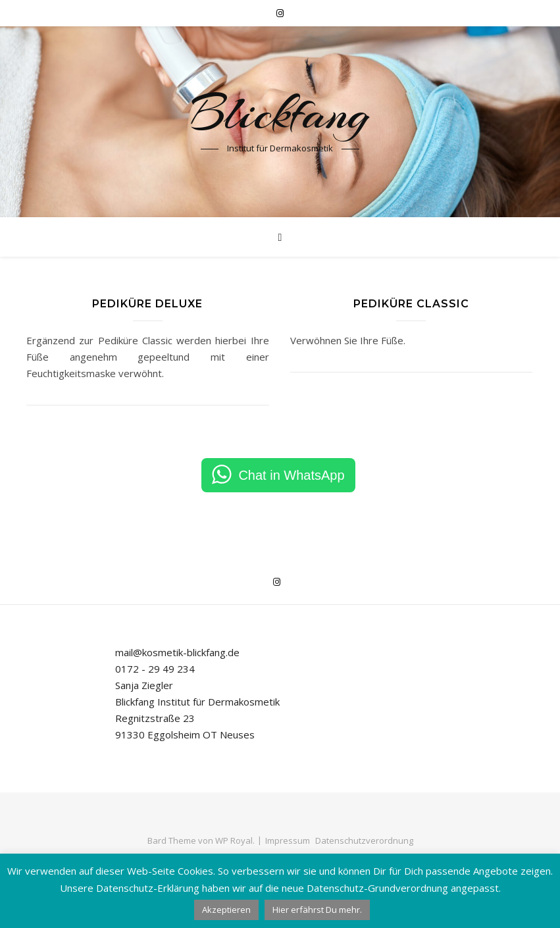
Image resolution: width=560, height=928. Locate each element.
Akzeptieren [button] (226, 910)
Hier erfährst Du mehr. (317, 910)
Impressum (288, 840)
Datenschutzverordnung (364, 840)
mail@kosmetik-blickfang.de (177, 652)
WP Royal (234, 840)
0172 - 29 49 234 (155, 669)
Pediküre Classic (411, 304)
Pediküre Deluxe (147, 304)
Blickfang (280, 113)
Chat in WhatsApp (291, 475)
